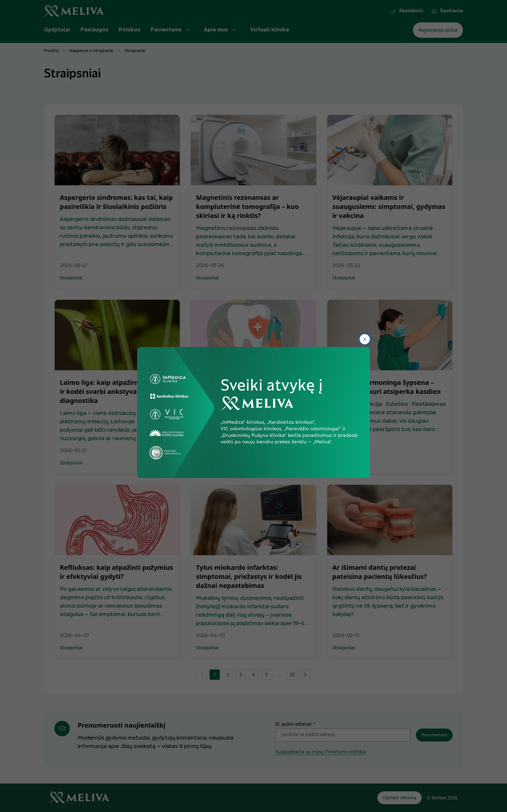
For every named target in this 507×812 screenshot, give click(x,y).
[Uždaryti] (365, 339)
